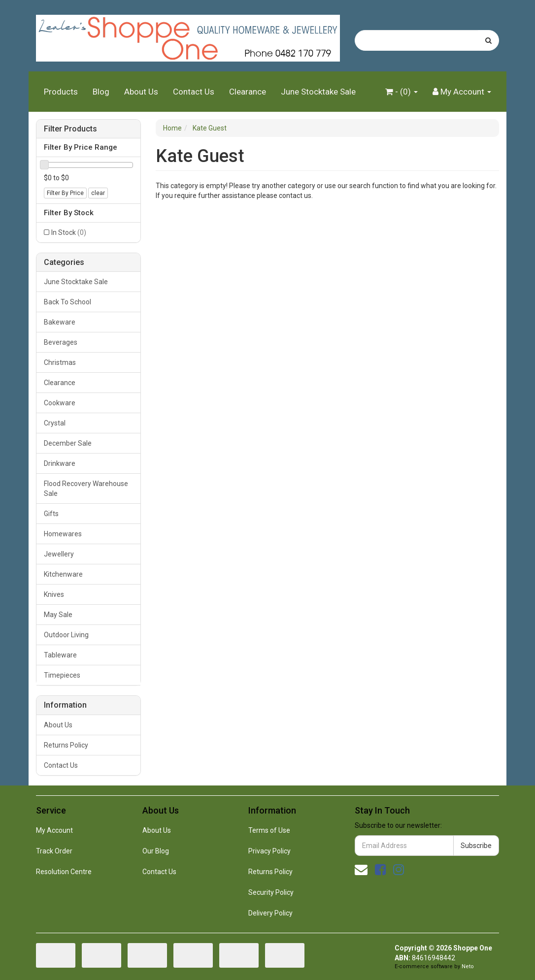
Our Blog (156, 851)
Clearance (248, 92)
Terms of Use (269, 830)
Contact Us (194, 92)
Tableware (60, 655)
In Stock (69, 232)
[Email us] (361, 870)
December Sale (68, 443)
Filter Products (70, 129)
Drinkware (60, 463)
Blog (101, 92)
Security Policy (271, 892)
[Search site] (488, 40)
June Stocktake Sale (318, 92)
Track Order (54, 851)
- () (401, 92)
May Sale (58, 615)
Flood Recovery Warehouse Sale (86, 489)
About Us (141, 92)
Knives (54, 594)
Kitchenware (63, 574)
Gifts (51, 514)
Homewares (63, 534)
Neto (468, 966)
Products (61, 92)
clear (98, 193)
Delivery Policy (270, 913)
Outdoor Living (66, 635)
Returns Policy (66, 745)
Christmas (60, 362)
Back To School (67, 302)
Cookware (60, 403)
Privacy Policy (269, 851)
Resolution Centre (64, 872)
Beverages (61, 342)
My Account (54, 830)
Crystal (55, 423)
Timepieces (62, 675)
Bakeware (60, 322)
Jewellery (59, 554)
